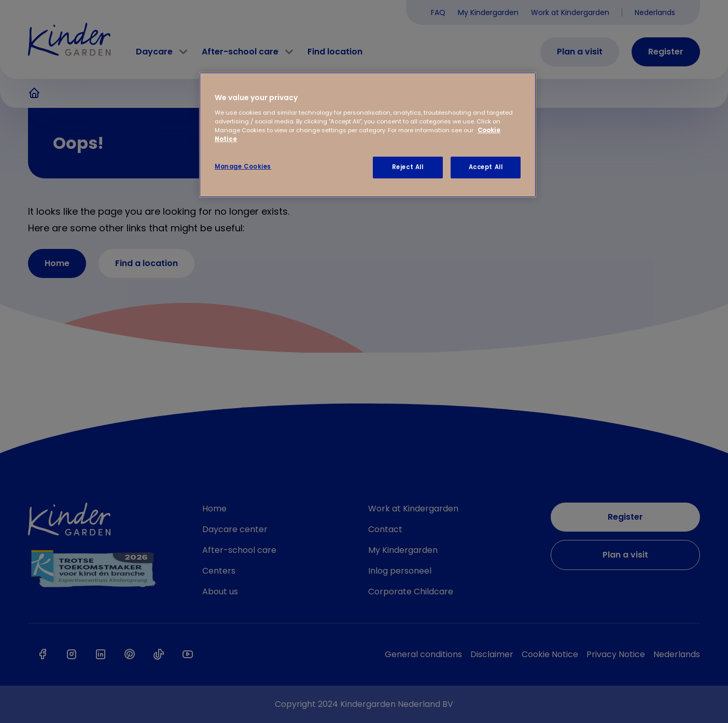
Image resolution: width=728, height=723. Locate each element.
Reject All (408, 167)
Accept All (486, 167)
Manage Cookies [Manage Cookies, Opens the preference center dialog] (243, 166)
